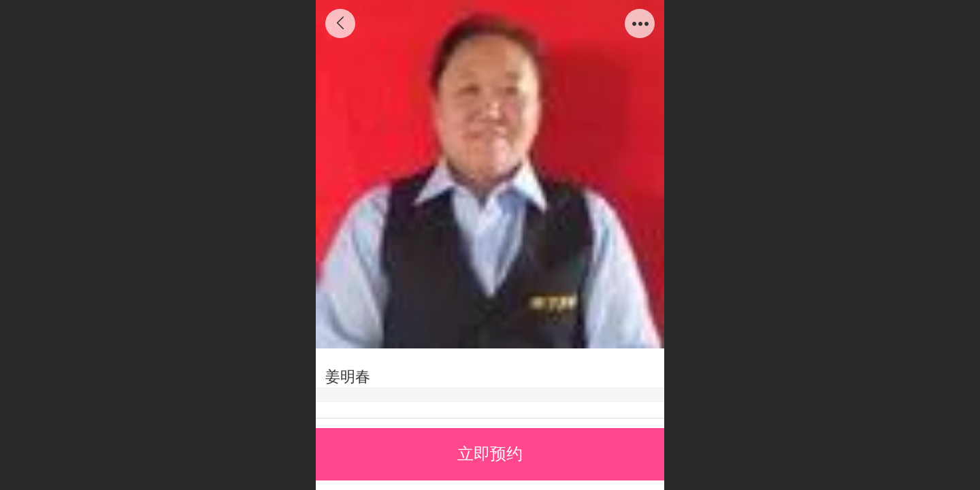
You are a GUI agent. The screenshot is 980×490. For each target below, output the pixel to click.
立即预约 (490, 454)
